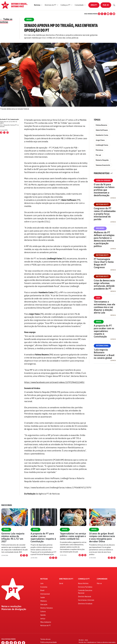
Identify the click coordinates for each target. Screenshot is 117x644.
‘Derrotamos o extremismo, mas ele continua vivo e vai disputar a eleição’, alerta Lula (104, 307)
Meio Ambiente (46, 622)
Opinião (43, 615)
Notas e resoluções (11, 606)
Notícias (44, 579)
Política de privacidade (49, 642)
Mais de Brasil (7, 505)
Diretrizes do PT (66, 579)
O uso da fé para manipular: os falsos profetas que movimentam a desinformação (104, 190)
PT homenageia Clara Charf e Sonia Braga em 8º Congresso (104, 263)
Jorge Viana (100, 140)
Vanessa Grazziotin (103, 165)
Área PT (94, 5)
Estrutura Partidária (85, 587)
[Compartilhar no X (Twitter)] (4, 133)
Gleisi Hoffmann (102, 130)
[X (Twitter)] (105, 14)
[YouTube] (108, 14)
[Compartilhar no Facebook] (1, 133)
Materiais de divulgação (14, 609)
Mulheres (100, 228)
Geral (61, 583)
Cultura (43, 611)
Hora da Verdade (103, 180)
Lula (98, 298)
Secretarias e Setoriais (86, 600)
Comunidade (102, 579)
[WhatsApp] (111, 14)
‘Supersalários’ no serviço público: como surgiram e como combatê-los (73, 536)
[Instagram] (102, 14)
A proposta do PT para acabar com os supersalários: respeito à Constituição (104, 331)
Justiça (43, 619)
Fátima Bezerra (101, 125)
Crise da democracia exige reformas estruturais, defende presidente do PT (104, 285)
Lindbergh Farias (102, 145)
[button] (38, 5)
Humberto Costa (102, 135)
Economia (44, 587)
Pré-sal (98, 155)
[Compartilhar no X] (24, 555)
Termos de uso (45, 639)
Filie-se (106, 5)
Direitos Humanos (47, 608)
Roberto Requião (102, 160)
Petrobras (99, 150)
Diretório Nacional (85, 597)
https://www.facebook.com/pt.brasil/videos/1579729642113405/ (54, 382)
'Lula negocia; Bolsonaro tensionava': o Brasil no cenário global (104, 354)
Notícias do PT (102, 204)
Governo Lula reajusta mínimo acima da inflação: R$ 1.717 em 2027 (13, 538)
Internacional (102, 346)
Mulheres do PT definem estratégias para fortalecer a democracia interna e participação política (104, 239)
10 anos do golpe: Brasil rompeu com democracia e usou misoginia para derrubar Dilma (102, 538)
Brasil (99, 322)
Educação (44, 605)
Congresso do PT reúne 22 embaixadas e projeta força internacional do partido (105, 214)
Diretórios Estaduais (85, 604)
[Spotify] (114, 14)
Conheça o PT (84, 579)
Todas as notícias (6, 21)
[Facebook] (99, 14)
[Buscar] (114, 5)
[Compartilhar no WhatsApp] (8, 133)
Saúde (43, 597)
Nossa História (83, 583)
